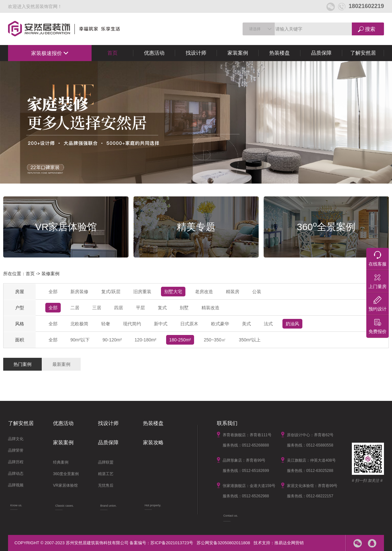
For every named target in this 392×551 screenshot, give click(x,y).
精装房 (233, 292)
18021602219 (361, 6)
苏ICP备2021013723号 (172, 543)
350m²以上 (250, 340)
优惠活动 (154, 53)
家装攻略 (153, 443)
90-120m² (112, 340)
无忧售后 (106, 485)
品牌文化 (16, 439)
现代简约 (132, 324)
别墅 (184, 308)
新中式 (161, 324)
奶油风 (292, 324)
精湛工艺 (106, 474)
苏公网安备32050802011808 (223, 543)
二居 (75, 308)
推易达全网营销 (289, 543)
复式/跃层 (111, 292)
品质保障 (321, 53)
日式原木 (189, 324)
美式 (246, 324)
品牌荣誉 (16, 450)
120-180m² (146, 340)
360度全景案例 (66, 474)
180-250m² (180, 340)
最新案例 (61, 364)
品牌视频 (16, 485)
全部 (53, 292)
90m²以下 (80, 340)
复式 (162, 308)
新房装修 (79, 292)
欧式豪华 (220, 324)
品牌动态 (16, 474)
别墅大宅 (173, 292)
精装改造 (210, 308)
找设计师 (196, 53)
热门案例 (22, 364)
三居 (97, 308)
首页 (112, 53)
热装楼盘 (280, 53)
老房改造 (204, 292)
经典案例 (61, 462)
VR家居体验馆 (65, 485)
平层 (140, 308)
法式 (268, 324)
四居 (119, 308)
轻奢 (106, 324)
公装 (257, 292)
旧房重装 (142, 292)
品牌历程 (16, 462)
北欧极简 (79, 324)
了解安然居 (363, 53)
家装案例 (238, 53)
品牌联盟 (106, 462)
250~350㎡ (215, 340)
